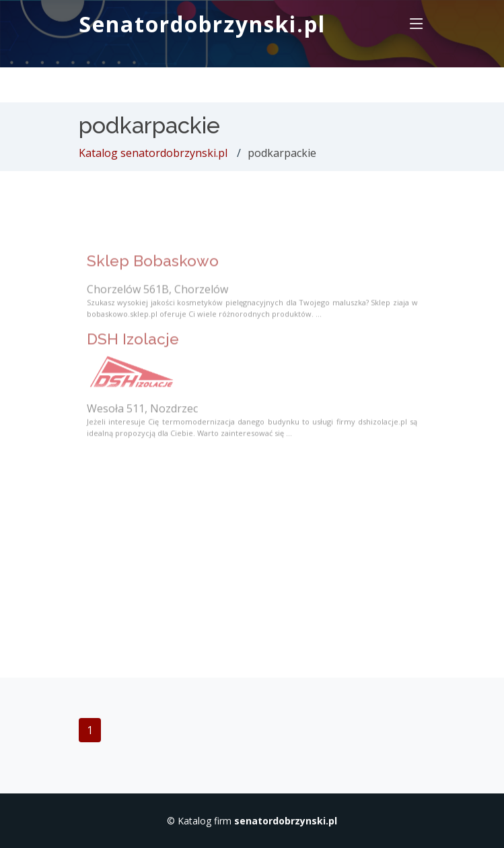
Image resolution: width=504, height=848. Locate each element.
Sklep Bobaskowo (153, 269)
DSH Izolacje (133, 347)
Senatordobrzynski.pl (202, 24)
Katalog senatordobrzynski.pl (153, 153)
